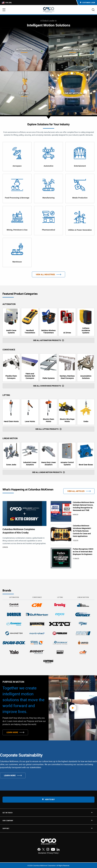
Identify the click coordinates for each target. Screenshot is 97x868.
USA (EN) (7, 3)
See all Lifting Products (47, 429)
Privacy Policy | (53, 853)
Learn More (12, 732)
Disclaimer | (43, 853)
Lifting (60, 597)
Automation (14, 597)
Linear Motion (83, 597)
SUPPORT (6, 828)
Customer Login (88, 3)
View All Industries (45, 274)
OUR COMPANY (8, 821)
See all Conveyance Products (47, 386)
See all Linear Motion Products (47, 472)
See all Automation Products (47, 340)
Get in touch (7, 813)
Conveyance (37, 597)
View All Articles (76, 491)
